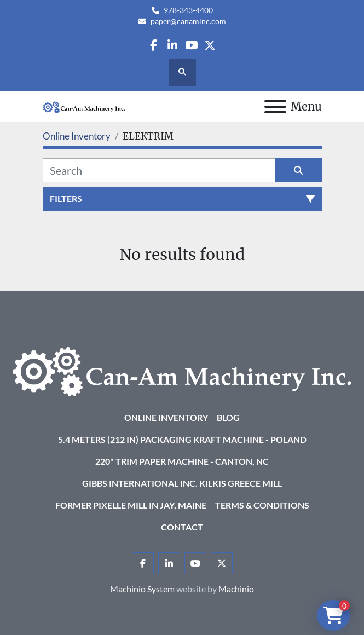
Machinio (236, 589)
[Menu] (275, 107)
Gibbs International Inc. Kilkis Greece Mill (182, 483)
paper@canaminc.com (188, 21)
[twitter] (210, 45)
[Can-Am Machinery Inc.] (182, 370)
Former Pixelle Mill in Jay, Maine (131, 505)
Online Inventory (166, 417)
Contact (182, 527)
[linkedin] (172, 45)
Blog (228, 417)
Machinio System (142, 589)
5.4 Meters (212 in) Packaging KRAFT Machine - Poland (182, 439)
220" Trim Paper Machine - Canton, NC (182, 461)
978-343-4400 (188, 10)
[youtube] (191, 45)
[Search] (159, 170)
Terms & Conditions (262, 505)
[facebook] (154, 45)
